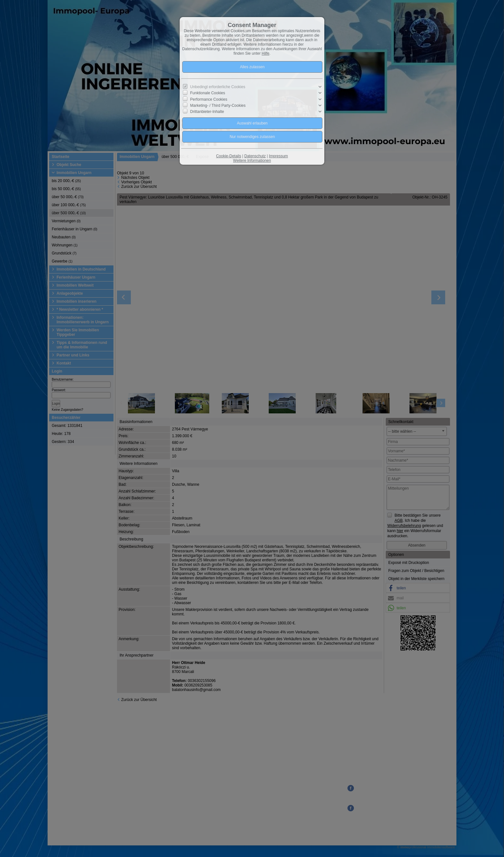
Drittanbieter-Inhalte (207, 112)
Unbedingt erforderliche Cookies (218, 87)
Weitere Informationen (252, 161)
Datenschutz (255, 156)
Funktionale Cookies (208, 93)
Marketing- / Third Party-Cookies (218, 106)
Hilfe (265, 53)
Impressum (278, 156)
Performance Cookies (209, 99)
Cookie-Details (229, 156)
